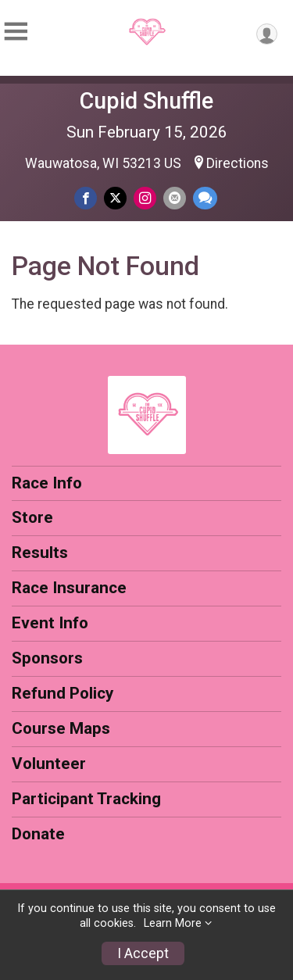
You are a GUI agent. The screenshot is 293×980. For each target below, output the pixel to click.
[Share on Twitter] (115, 198)
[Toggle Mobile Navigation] (16, 32)
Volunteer (49, 764)
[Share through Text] (205, 198)
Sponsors (47, 658)
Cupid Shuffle (146, 101)
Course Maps (61, 728)
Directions (238, 163)
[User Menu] (267, 34)
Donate (38, 834)
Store (32, 517)
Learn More (173, 923)
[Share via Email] (175, 198)
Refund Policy (63, 693)
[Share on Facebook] (86, 198)
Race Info (47, 483)
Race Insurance (69, 588)
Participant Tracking (86, 799)
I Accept (143, 953)
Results (40, 553)
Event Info (50, 623)
